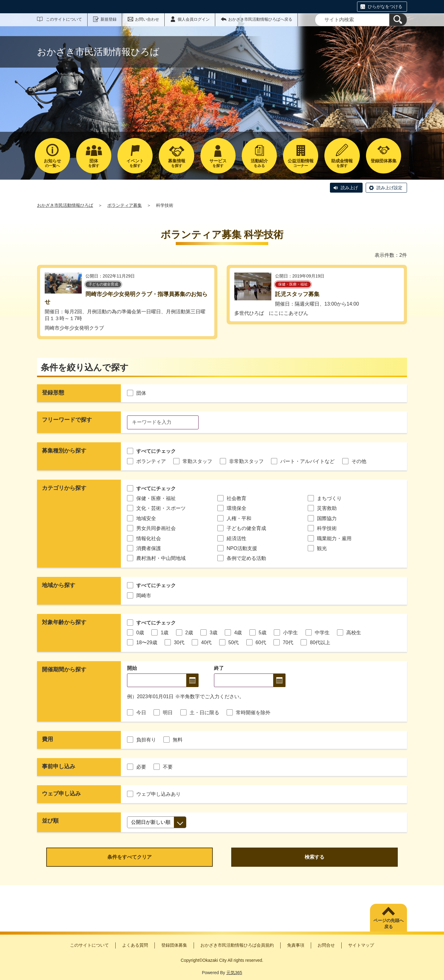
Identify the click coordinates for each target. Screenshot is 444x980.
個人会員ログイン (194, 19)
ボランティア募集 (125, 205)
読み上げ (349, 188)
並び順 (50, 821)
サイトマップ (361, 945)
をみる (259, 163)
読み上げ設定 (389, 188)
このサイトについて (64, 19)
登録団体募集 (174, 945)
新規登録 (109, 19)
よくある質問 (135, 945)
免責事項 (296, 945)
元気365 (234, 973)
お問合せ (326, 945)
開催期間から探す (64, 669)
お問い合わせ (147, 19)
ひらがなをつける (385, 6)
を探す (94, 163)
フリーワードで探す (67, 420)
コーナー (301, 163)
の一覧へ (52, 163)
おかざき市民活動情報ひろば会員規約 (237, 945)
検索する (314, 857)
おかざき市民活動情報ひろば (65, 205)
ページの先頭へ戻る (388, 924)
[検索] (398, 20)
